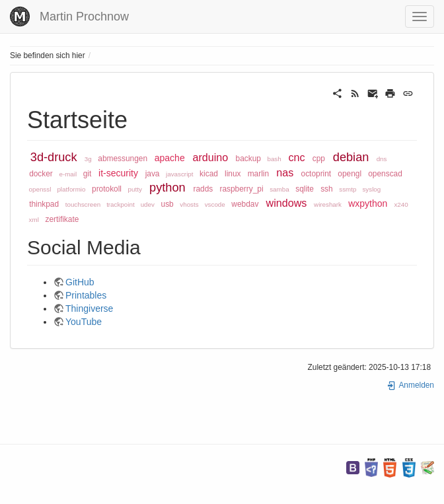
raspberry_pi (241, 189)
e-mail (68, 174)
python (167, 188)
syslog (371, 189)
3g (88, 159)
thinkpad (44, 204)
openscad (385, 174)
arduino (211, 157)
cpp (319, 159)
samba (279, 189)
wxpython (368, 203)
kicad (209, 174)
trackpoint (120, 204)
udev (148, 204)
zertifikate (62, 219)
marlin (258, 174)
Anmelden (410, 385)
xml (34, 220)
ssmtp (348, 189)
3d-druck (54, 157)
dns (382, 159)
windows (287, 203)
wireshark (328, 204)
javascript (179, 174)
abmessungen (123, 159)
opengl (350, 174)
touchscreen (83, 204)
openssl (40, 189)
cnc (296, 157)
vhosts (189, 204)
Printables (86, 295)
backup (248, 159)
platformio (71, 189)
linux (233, 174)
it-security (118, 173)
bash (274, 159)
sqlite (305, 189)
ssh (327, 189)
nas (285, 172)
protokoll (107, 189)
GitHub (80, 282)
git (88, 174)
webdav (245, 204)
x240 (401, 204)
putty (135, 189)
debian (351, 157)
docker (41, 174)
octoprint (316, 174)
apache (170, 158)
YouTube (84, 322)
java (153, 174)
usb (167, 204)
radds (203, 189)
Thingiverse (89, 308)
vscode (215, 204)
